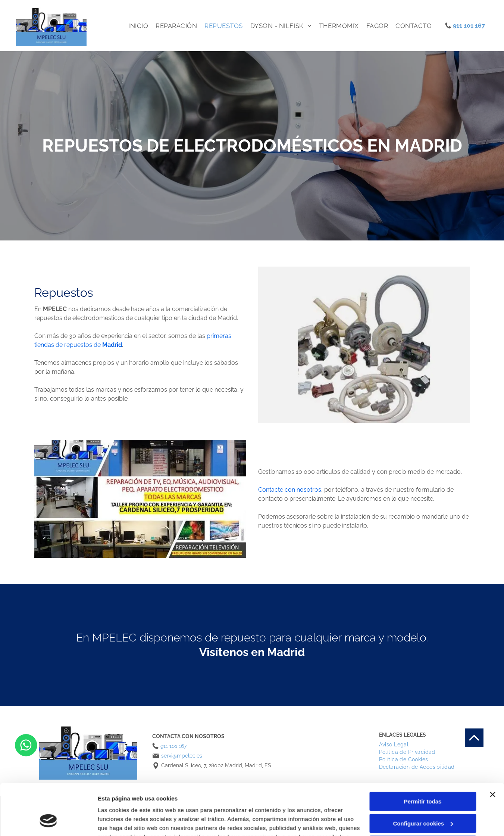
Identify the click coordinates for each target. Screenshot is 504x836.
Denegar (423, 800)
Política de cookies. (253, 801)
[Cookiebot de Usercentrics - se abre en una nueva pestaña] (48, 821)
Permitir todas (423, 756)
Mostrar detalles (120, 821)
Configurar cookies (423, 778)
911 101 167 (469, 26)
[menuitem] (138, 26)
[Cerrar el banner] (492, 749)
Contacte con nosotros (290, 490)
